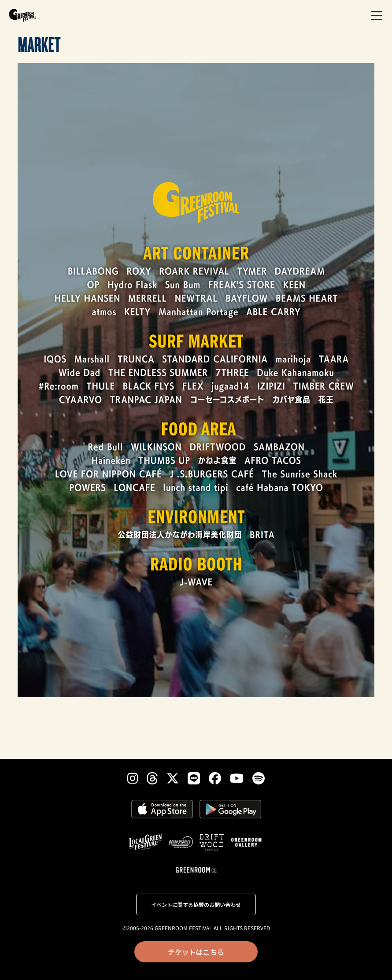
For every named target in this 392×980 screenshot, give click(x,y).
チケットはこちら (196, 952)
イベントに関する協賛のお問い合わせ (196, 904)
